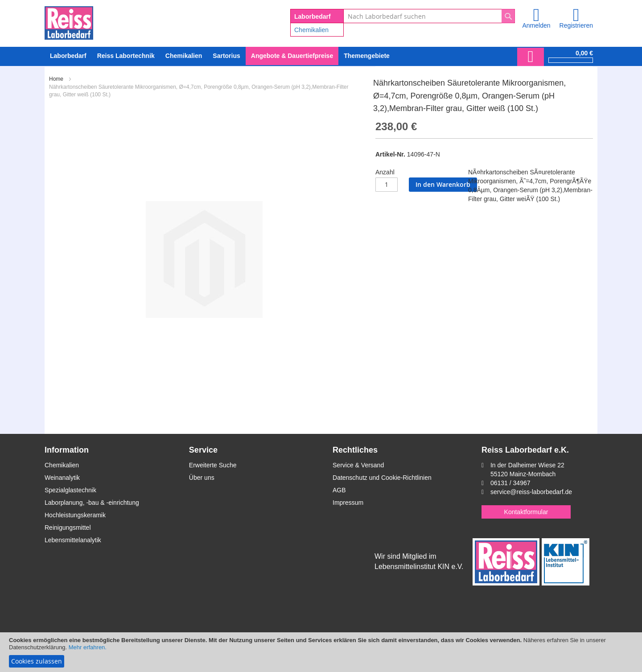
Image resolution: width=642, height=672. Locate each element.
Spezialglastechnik (70, 490)
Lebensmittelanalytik (73, 540)
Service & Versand (358, 465)
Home (56, 79)
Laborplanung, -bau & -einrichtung (92, 503)
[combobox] (429, 16)
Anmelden (536, 25)
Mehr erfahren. (88, 647)
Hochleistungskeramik (75, 515)
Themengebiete (367, 56)
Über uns (202, 478)
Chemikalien (311, 30)
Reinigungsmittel (68, 528)
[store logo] (69, 21)
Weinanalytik (62, 478)
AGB (339, 490)
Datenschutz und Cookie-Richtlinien (382, 478)
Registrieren (576, 25)
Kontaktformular (526, 512)
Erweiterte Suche (213, 465)
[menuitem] (184, 56)
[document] (321, 652)
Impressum (348, 503)
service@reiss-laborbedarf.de (531, 492)
